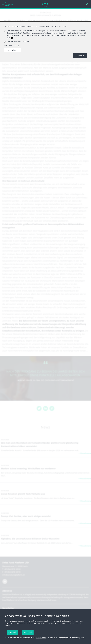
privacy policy (41, 638)
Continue (80, 56)
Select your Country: (12, 45)
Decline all (28, 632)
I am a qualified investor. (18, 42)
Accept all (12, 632)
